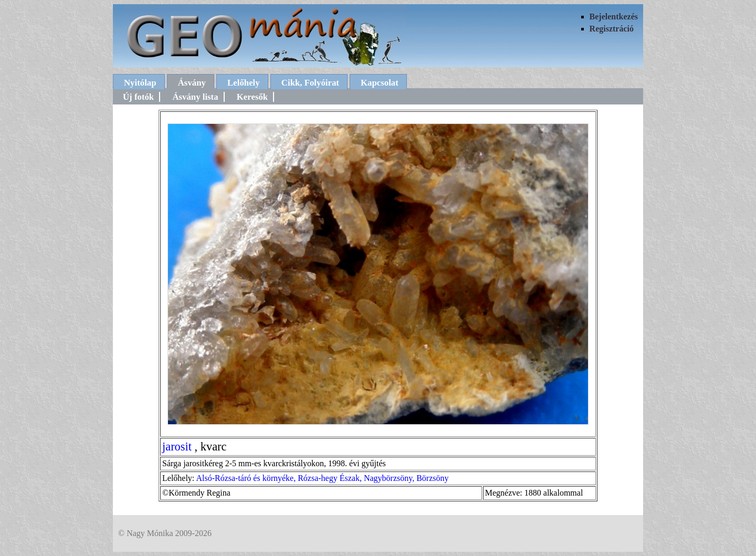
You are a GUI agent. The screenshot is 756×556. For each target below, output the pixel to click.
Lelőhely (244, 83)
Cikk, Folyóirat (310, 83)
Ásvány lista (195, 97)
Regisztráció (612, 29)
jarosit (177, 447)
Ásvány (192, 83)
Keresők (252, 97)
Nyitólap (140, 83)
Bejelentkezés (614, 17)
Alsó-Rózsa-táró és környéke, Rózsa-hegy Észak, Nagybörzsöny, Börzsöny (322, 478)
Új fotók (138, 97)
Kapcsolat (380, 83)
